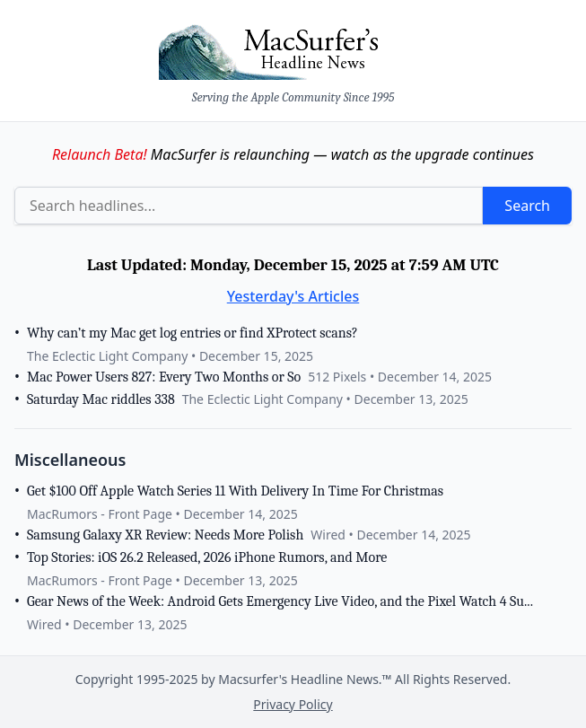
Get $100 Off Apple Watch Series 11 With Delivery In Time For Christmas (235, 491)
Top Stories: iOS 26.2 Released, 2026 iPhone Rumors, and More (207, 557)
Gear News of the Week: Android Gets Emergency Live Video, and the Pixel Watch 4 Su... (280, 601)
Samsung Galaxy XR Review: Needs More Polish (165, 535)
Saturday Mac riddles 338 (101, 399)
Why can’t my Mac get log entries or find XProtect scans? (192, 333)
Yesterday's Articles (293, 296)
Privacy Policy (293, 704)
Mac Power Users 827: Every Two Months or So (164, 377)
